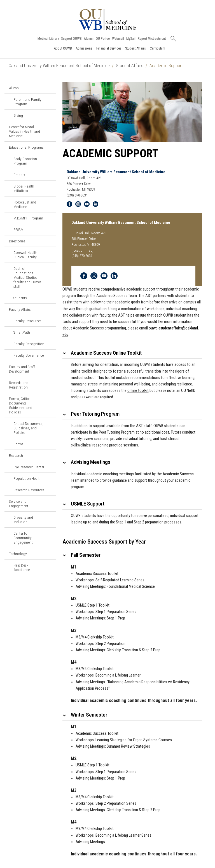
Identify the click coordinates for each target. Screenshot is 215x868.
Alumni (89, 39)
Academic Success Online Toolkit (106, 353)
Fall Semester (86, 555)
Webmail (118, 39)
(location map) (82, 250)
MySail (131, 39)
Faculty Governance (29, 355)
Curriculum (157, 48)
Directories (17, 241)
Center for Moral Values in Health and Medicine (24, 131)
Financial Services (109, 48)
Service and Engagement (19, 504)
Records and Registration (19, 385)
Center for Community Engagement (23, 538)
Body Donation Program (25, 161)
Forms (18, 444)
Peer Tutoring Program (95, 414)
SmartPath (22, 332)
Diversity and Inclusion (23, 520)
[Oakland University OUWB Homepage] (107, 19)
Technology (18, 554)
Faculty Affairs (20, 309)
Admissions (84, 48)
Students (20, 298)
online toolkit (138, 391)
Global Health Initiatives (24, 188)
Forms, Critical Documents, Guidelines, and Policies (21, 405)
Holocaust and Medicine (25, 204)
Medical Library (48, 39)
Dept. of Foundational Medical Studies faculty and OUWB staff (27, 277)
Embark (19, 175)
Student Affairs (135, 48)
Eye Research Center (29, 467)
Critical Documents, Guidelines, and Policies (28, 428)
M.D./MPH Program (28, 218)
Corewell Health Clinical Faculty (25, 255)
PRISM (18, 230)
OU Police (103, 39)
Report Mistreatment (152, 39)
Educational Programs (26, 147)
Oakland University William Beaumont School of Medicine (59, 66)
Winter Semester (89, 715)
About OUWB (63, 48)
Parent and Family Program (27, 102)
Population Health (27, 478)
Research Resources (29, 490)
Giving (18, 115)
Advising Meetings (91, 462)
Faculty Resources (27, 321)
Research (16, 455)
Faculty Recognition (29, 344)
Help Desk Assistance (22, 567)
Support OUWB (71, 39)
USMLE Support (88, 504)
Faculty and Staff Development (22, 369)
